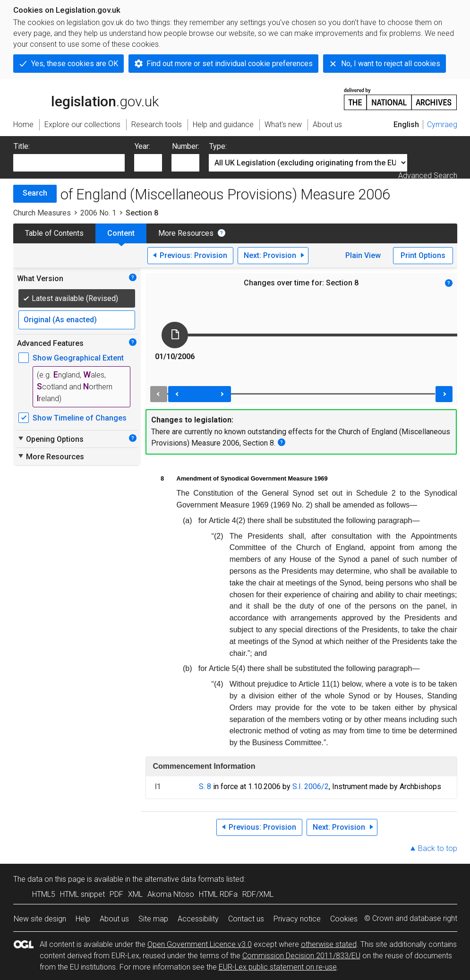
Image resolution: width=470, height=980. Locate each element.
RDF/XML (258, 894)
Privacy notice (297, 919)
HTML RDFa (218, 894)
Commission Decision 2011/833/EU (301, 956)
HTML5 (44, 894)
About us (114, 919)
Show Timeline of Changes (80, 418)
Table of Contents (54, 233)
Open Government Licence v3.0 (200, 944)
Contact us (246, 919)
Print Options (423, 255)
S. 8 (205, 787)
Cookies (344, 919)
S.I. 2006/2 (311, 787)
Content (121, 233)
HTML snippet (82, 894)
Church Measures (42, 213)
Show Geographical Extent (78, 358)
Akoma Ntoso (171, 894)
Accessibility (198, 919)
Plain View (363, 255)
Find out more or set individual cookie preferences (230, 64)
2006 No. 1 (98, 213)
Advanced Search (428, 176)
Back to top (438, 848)
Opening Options (50, 439)
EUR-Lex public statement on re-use (278, 967)
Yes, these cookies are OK (75, 64)
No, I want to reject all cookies (391, 64)
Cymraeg (442, 125)
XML (135, 894)
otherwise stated (329, 944)
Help (83, 919)
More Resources (186, 233)
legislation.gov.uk (86, 98)
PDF (116, 894)
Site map (153, 919)
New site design (40, 919)
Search (35, 193)
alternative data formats (184, 879)
